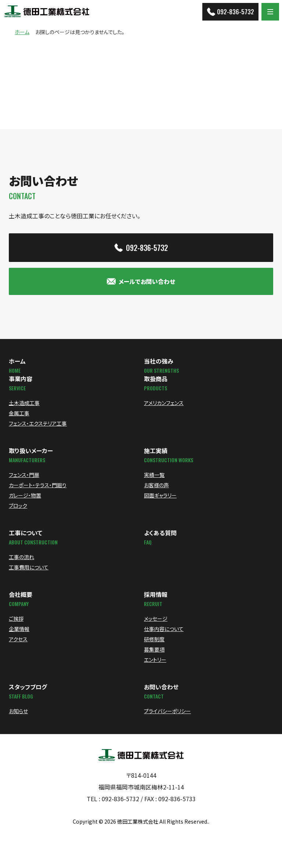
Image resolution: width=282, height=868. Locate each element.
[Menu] (270, 12)
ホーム (22, 32)
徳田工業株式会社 (138, 821)
